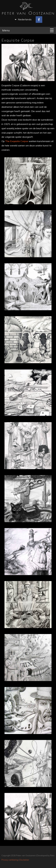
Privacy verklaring (10, 860)
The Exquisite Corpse (17, 141)
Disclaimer (24, 860)
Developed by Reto (46, 855)
